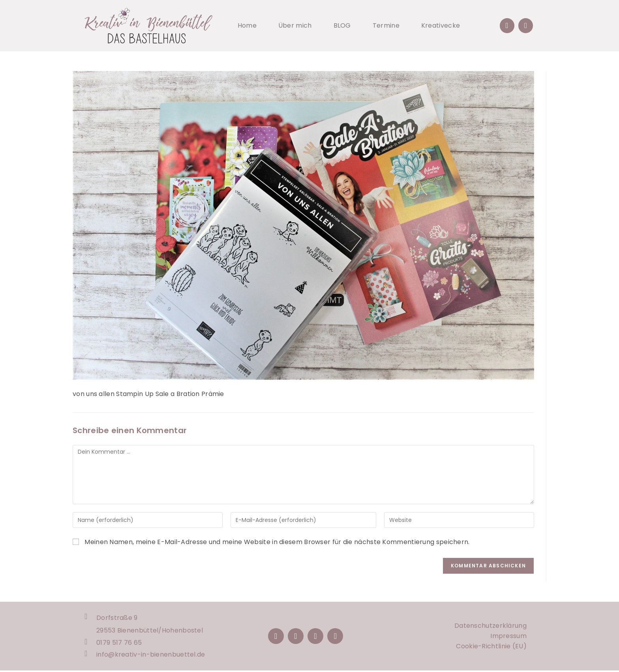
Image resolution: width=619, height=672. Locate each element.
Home (247, 25)
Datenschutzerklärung (491, 626)
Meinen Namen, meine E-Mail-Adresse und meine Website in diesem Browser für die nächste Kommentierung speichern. (277, 542)
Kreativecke (441, 25)
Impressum (508, 637)
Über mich (295, 25)
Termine (386, 25)
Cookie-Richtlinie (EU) (491, 647)
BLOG (342, 25)
